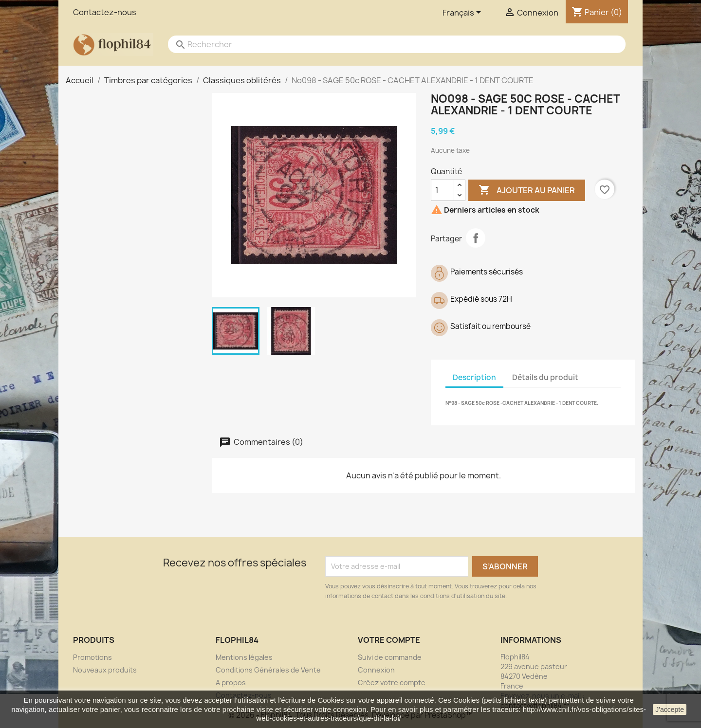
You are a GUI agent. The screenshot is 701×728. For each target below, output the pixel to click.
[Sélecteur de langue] (463, 13)
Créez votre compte (392, 682)
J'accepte (670, 710)
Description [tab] (474, 377)
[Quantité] (443, 190)
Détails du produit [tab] (545, 377)
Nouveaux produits (105, 670)
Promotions (92, 657)
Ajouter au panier (527, 190)
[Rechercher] (387, 44)
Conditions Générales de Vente (268, 670)
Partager (476, 238)
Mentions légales (244, 657)
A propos (231, 682)
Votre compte (389, 640)
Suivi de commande (390, 657)
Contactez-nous (105, 12)
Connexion (376, 670)
